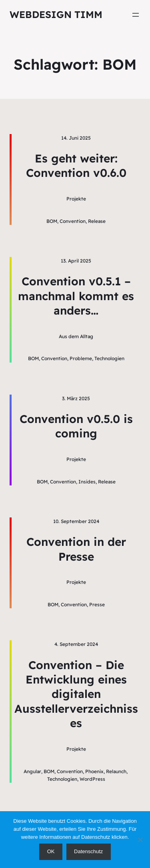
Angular (32, 771)
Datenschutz (88, 851)
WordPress (92, 779)
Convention (73, 221)
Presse (97, 604)
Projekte (76, 199)
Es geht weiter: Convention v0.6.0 (76, 165)
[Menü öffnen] (136, 15)
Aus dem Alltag (76, 336)
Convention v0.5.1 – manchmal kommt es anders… (76, 296)
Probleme (81, 358)
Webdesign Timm (56, 14)
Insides (87, 482)
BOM (52, 221)
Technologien (109, 358)
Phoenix (94, 771)
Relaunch (116, 771)
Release (97, 221)
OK (51, 851)
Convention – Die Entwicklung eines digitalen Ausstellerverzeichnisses (76, 694)
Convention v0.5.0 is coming (76, 426)
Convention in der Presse (76, 549)
